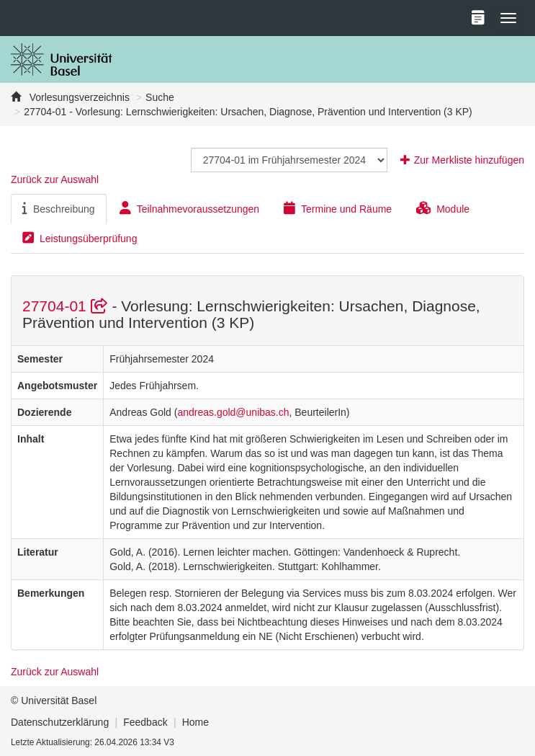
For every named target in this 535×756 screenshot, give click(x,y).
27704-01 (67, 306)
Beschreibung (59, 208)
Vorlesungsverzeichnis (78, 97)
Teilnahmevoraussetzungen (189, 208)
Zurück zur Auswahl (55, 179)
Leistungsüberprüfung (80, 238)
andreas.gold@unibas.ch (233, 412)
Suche (160, 97)
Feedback (145, 722)
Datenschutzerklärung (60, 722)
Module (443, 208)
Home (195, 722)
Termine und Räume (338, 208)
